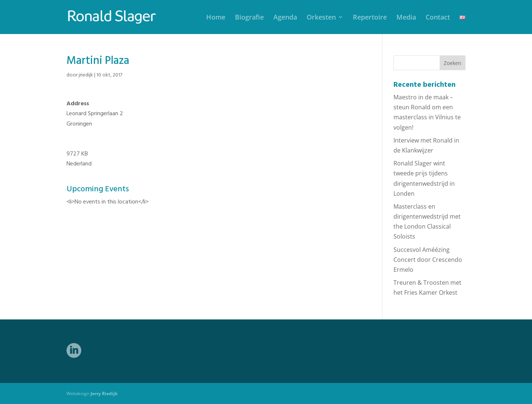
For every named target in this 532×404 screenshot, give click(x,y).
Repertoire (370, 18)
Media (406, 18)
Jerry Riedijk (104, 393)
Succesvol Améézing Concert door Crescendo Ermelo (428, 260)
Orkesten (321, 18)
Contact (438, 18)
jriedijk (86, 75)
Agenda (285, 18)
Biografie (249, 18)
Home (216, 18)
